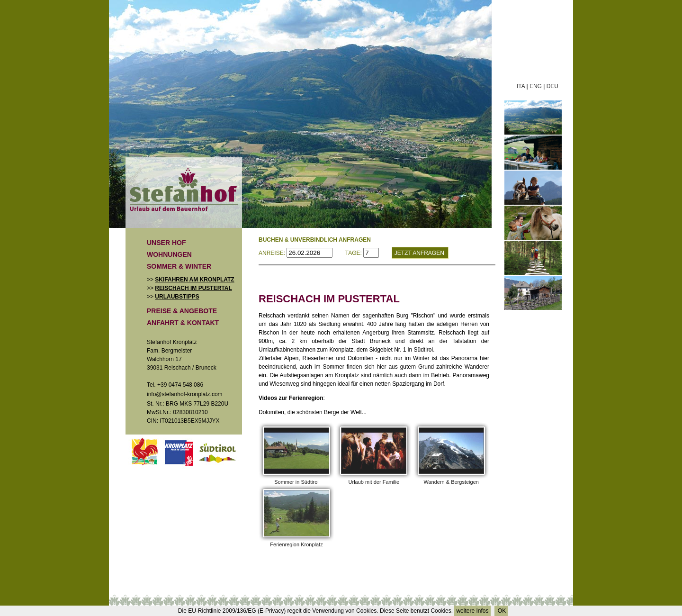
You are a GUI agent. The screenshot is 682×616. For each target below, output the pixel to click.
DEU (552, 86)
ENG (536, 86)
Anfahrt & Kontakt (183, 323)
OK (501, 611)
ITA (521, 86)
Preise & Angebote (182, 311)
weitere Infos (472, 611)
